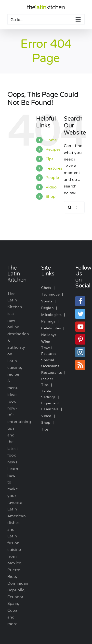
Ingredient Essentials (50, 406)
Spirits (47, 301)
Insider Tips (47, 382)
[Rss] (80, 365)
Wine (46, 342)
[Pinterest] (80, 339)
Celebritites (51, 328)
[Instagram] (80, 352)
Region (47, 308)
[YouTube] (80, 327)
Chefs (46, 288)
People (52, 178)
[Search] (70, 207)
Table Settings (48, 394)
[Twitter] (80, 314)
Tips (50, 159)
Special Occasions (50, 363)
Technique (50, 294)
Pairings (48, 321)
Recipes (53, 149)
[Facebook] (80, 301)
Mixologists (51, 315)
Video (51, 187)
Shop (51, 196)
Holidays (49, 335)
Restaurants (52, 372)
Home (51, 140)
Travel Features (49, 351)
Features (54, 168)
